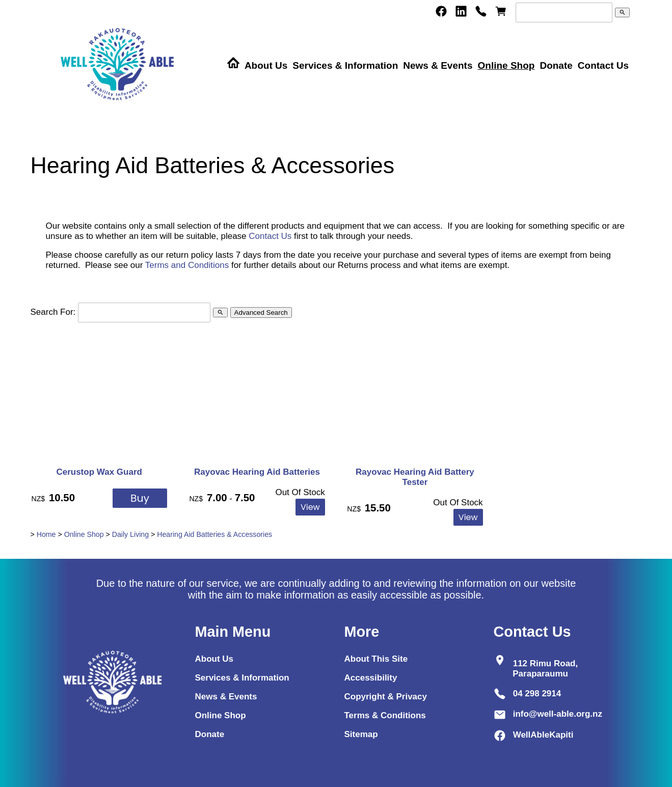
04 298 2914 (537, 694)
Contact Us (603, 65)
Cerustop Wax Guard (99, 472)
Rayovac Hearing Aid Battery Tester (415, 477)
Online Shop (506, 65)
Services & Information (345, 65)
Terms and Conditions (187, 265)
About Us (266, 65)
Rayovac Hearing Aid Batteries (257, 472)
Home (46, 534)
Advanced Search (261, 313)
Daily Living (130, 534)
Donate (556, 65)
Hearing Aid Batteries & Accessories (214, 534)
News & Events (438, 65)
